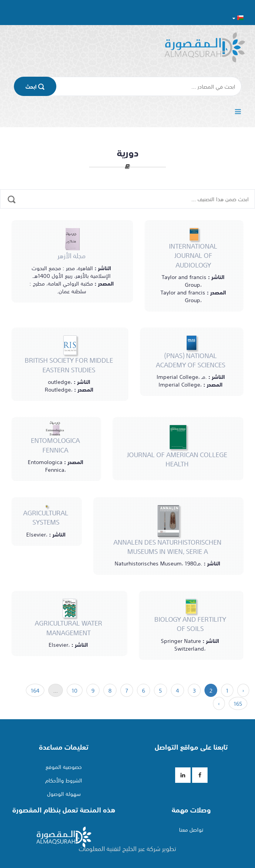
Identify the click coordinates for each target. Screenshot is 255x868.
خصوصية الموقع (64, 767)
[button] (238, 18)
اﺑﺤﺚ (35, 86)
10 (75, 690)
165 (238, 703)
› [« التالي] (219, 703)
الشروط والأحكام (64, 780)
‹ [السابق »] (243, 690)
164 (35, 690)
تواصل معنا (191, 829)
